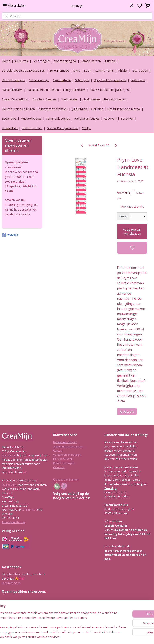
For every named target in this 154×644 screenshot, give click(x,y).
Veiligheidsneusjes (87, 118)
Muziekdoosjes (31, 118)
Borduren (127, 118)
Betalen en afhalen (65, 442)
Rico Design (140, 70)
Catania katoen (91, 61)
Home (6, 61)
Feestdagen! (41, 61)
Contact (58, 451)
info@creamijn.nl (32, 620)
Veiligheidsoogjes (58, 118)
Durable (110, 61)
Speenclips (9, 118)
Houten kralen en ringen (18, 109)
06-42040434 (9, 485)
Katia (88, 70)
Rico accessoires (13, 80)
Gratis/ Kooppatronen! (62, 128)
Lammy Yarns (105, 70)
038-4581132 (9, 455)
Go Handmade (59, 70)
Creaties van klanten (66, 480)
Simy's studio (62, 80)
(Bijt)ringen (79, 109)
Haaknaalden (70, 99)
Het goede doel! (63, 459)
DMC (76, 70)
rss (96, 637)
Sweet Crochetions (15, 99)
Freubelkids (10, 128)
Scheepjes (82, 80)
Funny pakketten (74, 90)
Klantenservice (32, 128)
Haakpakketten (12, 90)
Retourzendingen (64, 463)
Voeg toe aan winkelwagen (132, 231)
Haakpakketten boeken (43, 90)
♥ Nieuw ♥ (22, 61)
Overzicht (127, 411)
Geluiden (97, 109)
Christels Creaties (44, 99)
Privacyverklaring (13, 522)
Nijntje (86, 128)
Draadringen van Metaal (124, 109)
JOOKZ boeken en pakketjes (109, 90)
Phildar (123, 70)
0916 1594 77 (29, 510)
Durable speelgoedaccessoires (23, 70)
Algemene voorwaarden (68, 446)
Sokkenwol (138, 80)
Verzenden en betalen (67, 455)
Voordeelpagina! (65, 61)
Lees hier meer (11, 583)
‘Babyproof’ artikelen (53, 109)
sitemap (88, 637)
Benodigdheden (115, 99)
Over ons (59, 467)
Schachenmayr (39, 80)
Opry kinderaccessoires (110, 80)
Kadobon (110, 118)
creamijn (10, 235)
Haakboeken (91, 99)
